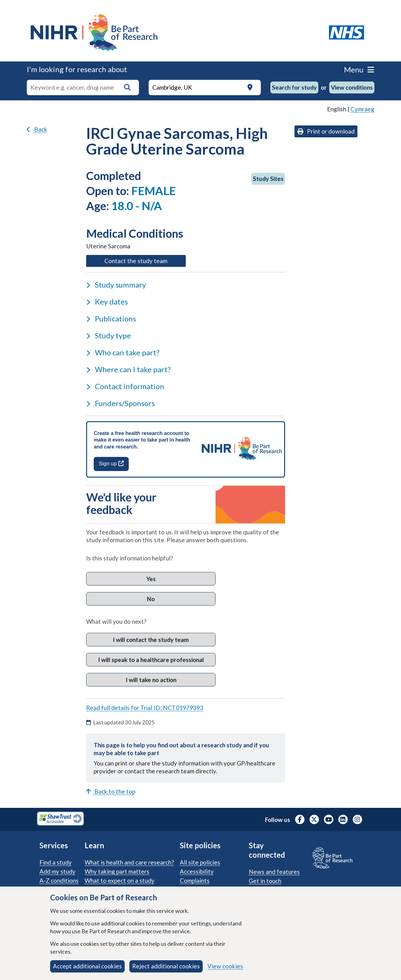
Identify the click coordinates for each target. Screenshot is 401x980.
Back (37, 129)
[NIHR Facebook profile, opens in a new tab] (300, 819)
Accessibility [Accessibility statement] (197, 871)
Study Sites (268, 179)
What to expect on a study (120, 880)
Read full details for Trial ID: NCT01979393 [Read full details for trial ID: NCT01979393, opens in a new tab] (145, 708)
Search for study (294, 87)
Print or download (326, 131)
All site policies (200, 862)
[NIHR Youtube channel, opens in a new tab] (329, 819)
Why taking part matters (117, 871)
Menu (359, 69)
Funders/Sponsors (120, 403)
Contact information (125, 386)
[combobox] (83, 87)
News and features (274, 872)
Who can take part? (123, 352)
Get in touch (265, 881)
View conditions (352, 87)
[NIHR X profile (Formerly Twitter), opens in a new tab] (314, 819)
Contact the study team (145, 260)
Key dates (107, 302)
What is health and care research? (129, 862)
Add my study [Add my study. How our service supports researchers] (57, 871)
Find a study (56, 862)
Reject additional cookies (166, 966)
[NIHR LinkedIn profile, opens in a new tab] (343, 819)
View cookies (225, 966)
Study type (109, 335)
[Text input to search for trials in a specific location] (205, 87)
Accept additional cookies (87, 966)
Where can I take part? (128, 369)
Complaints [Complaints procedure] (195, 880)
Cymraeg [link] (362, 109)
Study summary (116, 285)
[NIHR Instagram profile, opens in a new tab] (357, 819)
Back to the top (111, 791)
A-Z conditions (59, 880)
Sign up (111, 464)
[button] (127, 87)
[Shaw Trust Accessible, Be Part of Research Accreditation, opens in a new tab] (60, 819)
